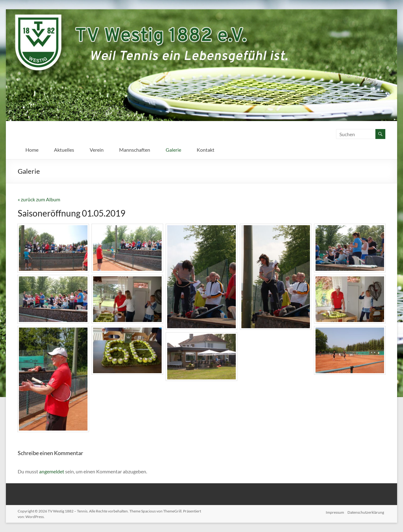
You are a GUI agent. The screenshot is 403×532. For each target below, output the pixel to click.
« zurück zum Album (39, 199)
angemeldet (52, 471)
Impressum (335, 511)
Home (32, 150)
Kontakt (206, 150)
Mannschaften (135, 150)
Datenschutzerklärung (367, 511)
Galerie (173, 150)
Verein (97, 150)
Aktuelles (64, 150)
